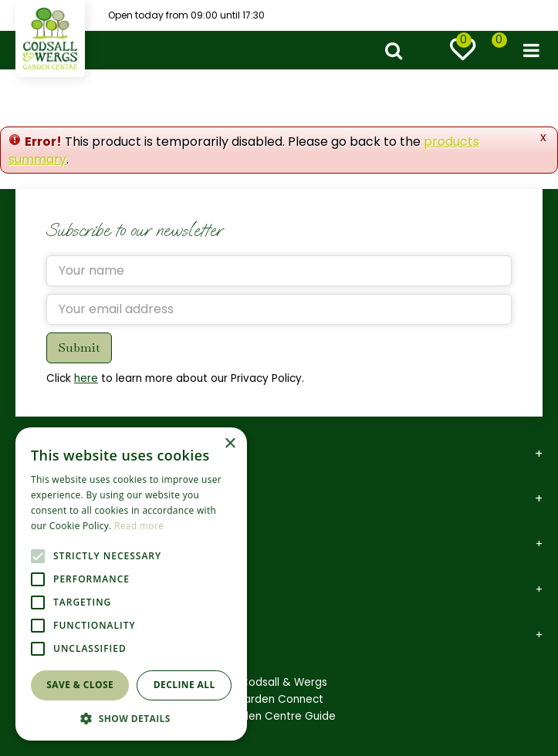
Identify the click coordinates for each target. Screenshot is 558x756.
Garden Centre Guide (279, 716)
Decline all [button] (184, 685)
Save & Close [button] (80, 685)
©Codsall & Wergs (279, 682)
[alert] (131, 584)
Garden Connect (279, 699)
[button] (131, 718)
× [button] (230, 444)
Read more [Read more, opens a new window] (139, 526)
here (86, 378)
